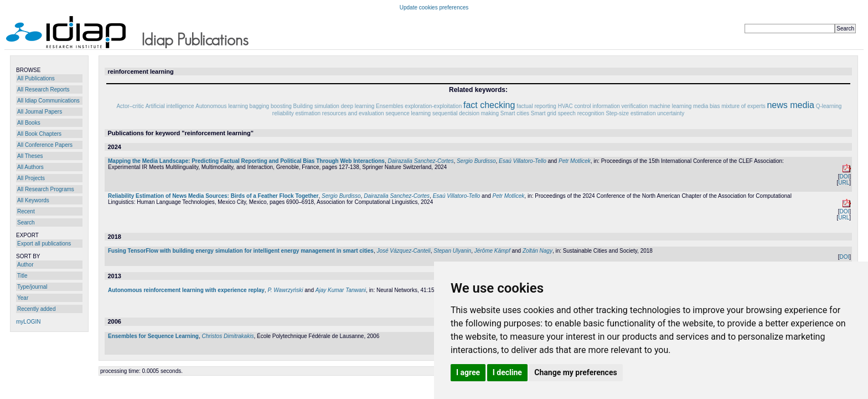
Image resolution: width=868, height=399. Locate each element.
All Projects (31, 178)
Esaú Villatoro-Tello (523, 161)
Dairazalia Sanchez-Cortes (420, 161)
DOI (844, 177)
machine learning (670, 106)
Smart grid (544, 113)
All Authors (30, 167)
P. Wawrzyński (285, 290)
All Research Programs (46, 189)
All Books (29, 123)
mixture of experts (743, 106)
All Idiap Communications (48, 101)
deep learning (358, 106)
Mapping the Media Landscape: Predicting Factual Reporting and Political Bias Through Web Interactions (246, 161)
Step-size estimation (631, 113)
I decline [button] (507, 372)
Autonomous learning (222, 106)
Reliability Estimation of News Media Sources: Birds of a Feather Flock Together (213, 196)
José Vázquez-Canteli (403, 251)
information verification (620, 106)
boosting (281, 106)
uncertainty (671, 113)
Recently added (37, 309)
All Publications (36, 78)
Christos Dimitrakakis (228, 336)
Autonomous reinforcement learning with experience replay (186, 290)
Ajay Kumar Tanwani (341, 290)
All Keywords (33, 200)
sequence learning (408, 113)
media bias (706, 106)
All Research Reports (43, 89)
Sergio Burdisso (476, 161)
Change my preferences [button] (575, 372)
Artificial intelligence (170, 106)
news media (790, 105)
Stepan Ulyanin (452, 251)
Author (25, 265)
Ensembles (389, 106)
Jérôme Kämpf (492, 251)
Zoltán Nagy (538, 251)
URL (844, 183)
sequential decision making (466, 113)
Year (23, 298)
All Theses (30, 156)
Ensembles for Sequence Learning (153, 336)
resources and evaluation (353, 113)
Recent (26, 211)
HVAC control (575, 106)
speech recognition (581, 113)
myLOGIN (28, 322)
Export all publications (44, 244)
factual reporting (536, 106)
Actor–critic (130, 106)
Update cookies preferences (434, 7)
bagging (260, 106)
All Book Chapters (39, 134)
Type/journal (32, 287)
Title (22, 276)
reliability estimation (296, 113)
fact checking (489, 105)
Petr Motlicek (575, 161)
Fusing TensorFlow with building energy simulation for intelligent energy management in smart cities (241, 251)
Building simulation (316, 106)
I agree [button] (468, 372)
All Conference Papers (45, 145)
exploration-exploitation (433, 106)
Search (26, 222)
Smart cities (515, 113)
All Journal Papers (40, 112)
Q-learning (829, 106)
